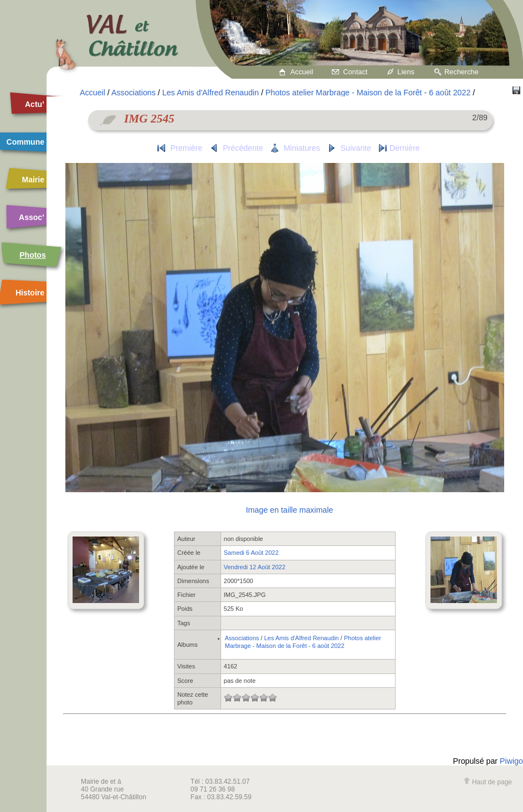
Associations (134, 93)
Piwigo (511, 761)
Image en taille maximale (289, 510)
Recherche (462, 72)
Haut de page (488, 782)
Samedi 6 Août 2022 (251, 553)
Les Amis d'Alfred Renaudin (211, 93)
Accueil (302, 72)
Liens (406, 72)
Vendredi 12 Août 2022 (255, 567)
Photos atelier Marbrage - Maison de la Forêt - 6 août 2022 (368, 93)
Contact (355, 72)
